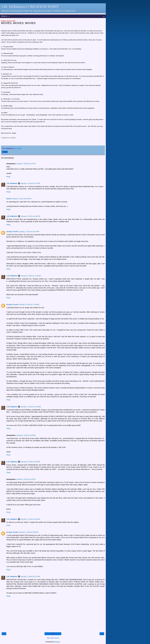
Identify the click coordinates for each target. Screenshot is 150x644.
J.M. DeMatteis (12, 183)
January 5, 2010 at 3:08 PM (30, 462)
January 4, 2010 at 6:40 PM (30, 216)
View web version (53, 638)
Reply (8, 177)
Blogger (57, 642)
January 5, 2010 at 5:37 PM (30, 576)
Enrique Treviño (12, 232)
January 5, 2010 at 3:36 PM (30, 519)
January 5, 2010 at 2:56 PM (26, 435)
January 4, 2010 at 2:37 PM (30, 183)
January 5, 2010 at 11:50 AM (31, 407)
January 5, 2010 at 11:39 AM (29, 304)
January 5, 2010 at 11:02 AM (31, 276)
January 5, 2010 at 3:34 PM (26, 479)
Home (53, 634)
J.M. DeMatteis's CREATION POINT (30, 7)
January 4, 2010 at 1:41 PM (26, 164)
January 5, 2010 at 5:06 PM (29, 532)
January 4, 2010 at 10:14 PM (29, 232)
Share (5, 152)
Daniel (9, 199)
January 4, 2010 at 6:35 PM (21, 199)
